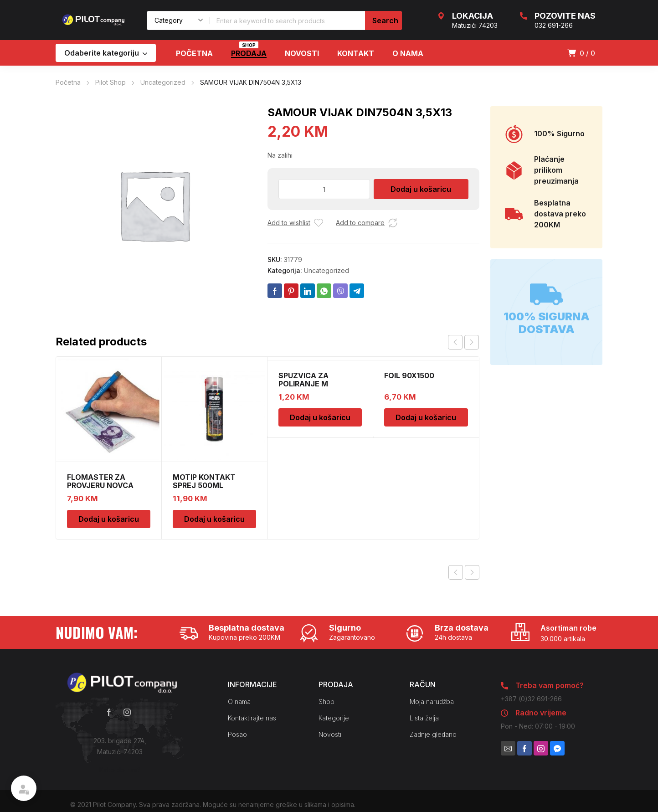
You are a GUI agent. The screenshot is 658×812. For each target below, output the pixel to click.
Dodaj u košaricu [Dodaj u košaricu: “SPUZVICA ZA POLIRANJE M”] (320, 417)
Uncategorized (163, 82)
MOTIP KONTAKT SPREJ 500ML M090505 (204, 485)
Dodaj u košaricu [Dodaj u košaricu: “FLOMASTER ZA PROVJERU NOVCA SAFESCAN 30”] (109, 519)
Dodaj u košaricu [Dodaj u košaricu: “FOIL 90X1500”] (426, 417)
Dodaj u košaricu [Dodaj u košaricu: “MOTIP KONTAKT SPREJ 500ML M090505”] (214, 519)
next (472, 342)
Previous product (456, 572)
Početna (68, 82)
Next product (472, 572)
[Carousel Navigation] (463, 342)
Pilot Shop (111, 82)
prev (455, 342)
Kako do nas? (120, 770)
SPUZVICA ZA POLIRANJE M (303, 380)
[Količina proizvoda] (324, 189)
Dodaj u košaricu (421, 189)
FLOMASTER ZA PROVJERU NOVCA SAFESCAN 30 (100, 485)
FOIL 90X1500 (409, 375)
